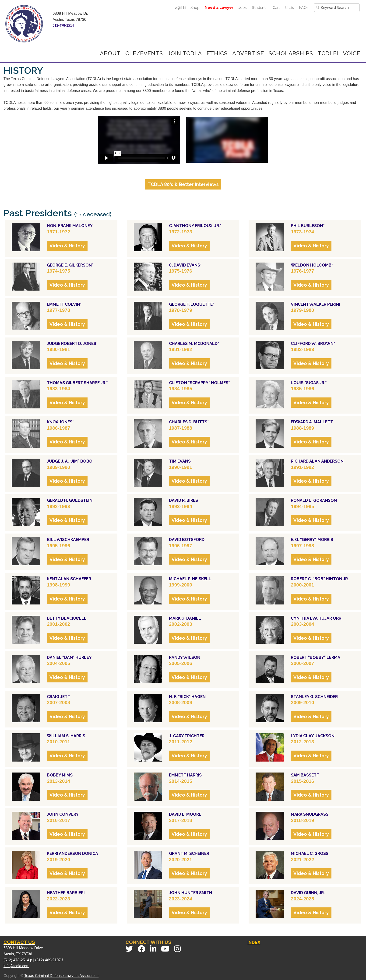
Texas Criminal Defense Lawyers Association (61, 976)
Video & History (67, 246)
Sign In (180, 7)
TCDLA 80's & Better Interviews (183, 184)
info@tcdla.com (16, 966)
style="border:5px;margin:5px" (139, 140)
